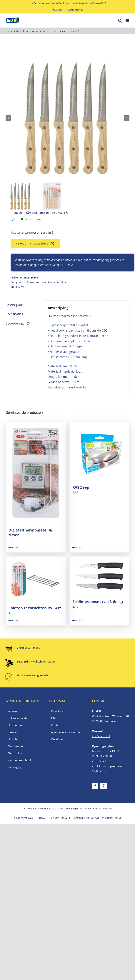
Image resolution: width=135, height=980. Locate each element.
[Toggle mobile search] (120, 21)
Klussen (13, 732)
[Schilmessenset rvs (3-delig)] (100, 576)
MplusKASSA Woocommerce (104, 818)
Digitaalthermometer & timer (30, 533)
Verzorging (15, 767)
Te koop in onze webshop (35, 244)
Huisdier (13, 739)
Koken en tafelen (58, 282)
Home (9, 31)
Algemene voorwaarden (66, 732)
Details (15, 547)
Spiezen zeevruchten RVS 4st (35, 608)
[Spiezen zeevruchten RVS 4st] (36, 579)
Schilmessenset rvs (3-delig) (98, 602)
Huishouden (16, 725)
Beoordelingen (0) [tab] (18, 323)
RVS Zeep (81, 487)
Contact (56, 725)
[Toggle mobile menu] (127, 21)
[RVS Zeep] (100, 451)
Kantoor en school (19, 760)
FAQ (54, 718)
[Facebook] (95, 786)
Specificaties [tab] (14, 314)
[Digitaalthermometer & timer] (36, 473)
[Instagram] (104, 786)
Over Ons (57, 711)
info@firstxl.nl (101, 736)
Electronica (15, 753)
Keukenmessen (36, 282)
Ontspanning (16, 746)
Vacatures (57, 739)
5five (21, 287)
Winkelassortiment (27, 31)
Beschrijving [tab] (14, 305)
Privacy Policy (58, 818)
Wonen (12, 711)
